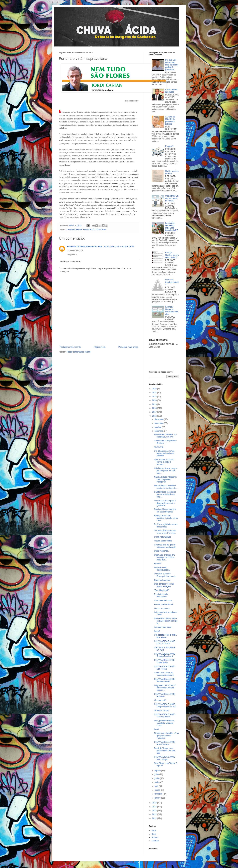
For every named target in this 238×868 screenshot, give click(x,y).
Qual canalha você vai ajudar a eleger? (164, 585)
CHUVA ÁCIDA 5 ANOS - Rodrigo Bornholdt (165, 655)
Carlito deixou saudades (171, 91)
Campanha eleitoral (74, 229)
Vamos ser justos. (162, 608)
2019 (155, 404)
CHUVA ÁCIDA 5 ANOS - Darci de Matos (165, 642)
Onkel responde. (161, 551)
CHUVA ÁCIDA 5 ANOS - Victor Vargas (165, 758)
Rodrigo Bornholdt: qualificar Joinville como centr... (166, 518)
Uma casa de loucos (163, 600)
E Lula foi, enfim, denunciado (161, 595)
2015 (155, 803)
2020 (155, 400)
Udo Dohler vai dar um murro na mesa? (172, 198)
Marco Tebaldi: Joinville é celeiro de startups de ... (166, 487)
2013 (155, 811)
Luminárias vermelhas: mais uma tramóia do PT (171, 227)
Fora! (156, 729)
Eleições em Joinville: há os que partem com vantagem (166, 736)
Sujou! (157, 631)
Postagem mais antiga (128, 347)
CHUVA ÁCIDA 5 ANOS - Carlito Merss (165, 661)
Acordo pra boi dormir (164, 604)
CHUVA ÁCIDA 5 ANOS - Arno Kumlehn (165, 743)
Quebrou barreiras (162, 580)
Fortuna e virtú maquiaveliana (162, 569)
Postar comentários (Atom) (79, 352)
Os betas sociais (161, 711)
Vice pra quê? (160, 700)
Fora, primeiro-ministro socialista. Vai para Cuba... (164, 723)
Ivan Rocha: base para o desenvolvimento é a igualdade (165, 503)
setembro (159, 431)
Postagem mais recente (70, 347)
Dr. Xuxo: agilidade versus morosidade (166, 525)
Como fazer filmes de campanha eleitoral (164, 674)
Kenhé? (157, 564)
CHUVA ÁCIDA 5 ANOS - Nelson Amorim (165, 716)
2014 (155, 807)
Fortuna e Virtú (89, 229)
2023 (155, 397)
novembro (159, 423)
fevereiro (159, 794)
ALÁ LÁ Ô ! (159, 447)
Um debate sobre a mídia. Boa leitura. (166, 636)
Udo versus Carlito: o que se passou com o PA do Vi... (166, 621)
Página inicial (100, 347)
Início (154, 831)
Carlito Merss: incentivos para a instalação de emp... (165, 494)
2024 (155, 393)
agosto (158, 771)
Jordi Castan (101, 229)
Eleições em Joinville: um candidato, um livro (165, 436)
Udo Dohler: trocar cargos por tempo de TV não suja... (165, 471)
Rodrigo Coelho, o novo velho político (172, 255)
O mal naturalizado (162, 537)
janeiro (158, 798)
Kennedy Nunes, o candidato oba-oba (172, 310)
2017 (155, 412)
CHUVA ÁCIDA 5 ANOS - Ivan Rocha (165, 668)
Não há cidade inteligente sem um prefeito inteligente (165, 479)
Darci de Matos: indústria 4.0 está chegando (165, 510)
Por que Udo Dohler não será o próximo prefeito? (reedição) (172, 65)
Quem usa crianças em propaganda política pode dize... (164, 557)
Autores (155, 837)
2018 (155, 408)
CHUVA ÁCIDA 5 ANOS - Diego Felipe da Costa (165, 705)
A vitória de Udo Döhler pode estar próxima (170, 120)
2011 (155, 818)
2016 (155, 416)
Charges (155, 841)
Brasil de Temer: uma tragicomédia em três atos (165, 751)
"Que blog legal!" (161, 590)
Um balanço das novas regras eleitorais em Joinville (164, 453)
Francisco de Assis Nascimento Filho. (85, 247)
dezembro (159, 419)
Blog (154, 834)
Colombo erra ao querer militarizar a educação (165, 546)
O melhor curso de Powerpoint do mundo (165, 575)
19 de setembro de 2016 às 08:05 (119, 247)
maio (157, 782)
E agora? (169, 146)
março (158, 790)
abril (157, 786)
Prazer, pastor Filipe (163, 541)
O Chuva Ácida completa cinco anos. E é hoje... (165, 532)
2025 (155, 389)
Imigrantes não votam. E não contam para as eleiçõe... (165, 688)
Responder (72, 255)
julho (157, 774)
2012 (155, 814)
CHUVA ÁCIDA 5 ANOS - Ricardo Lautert (165, 680)
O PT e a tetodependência (172, 282)
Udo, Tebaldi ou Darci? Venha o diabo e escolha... (164, 462)
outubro (158, 427)
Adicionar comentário (70, 262)
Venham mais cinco (163, 627)
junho (157, 778)
